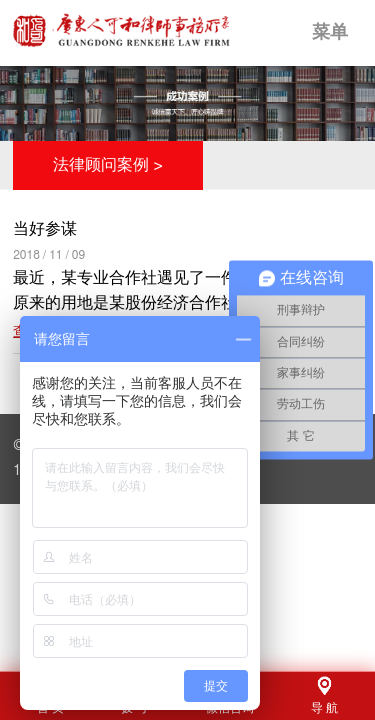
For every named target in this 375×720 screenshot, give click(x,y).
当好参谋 (45, 229)
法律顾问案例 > (108, 165)
